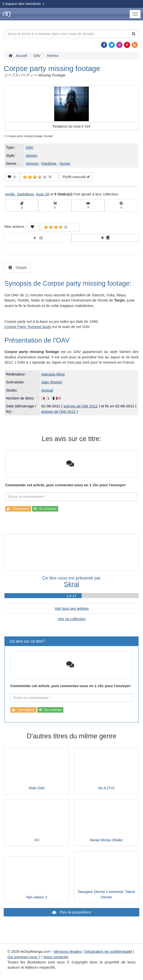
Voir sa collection (72, 619)
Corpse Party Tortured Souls (28, 327)
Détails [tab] (21, 268)
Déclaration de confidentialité (108, 951)
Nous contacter (56, 957)
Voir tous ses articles (72, 608)
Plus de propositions (75, 912)
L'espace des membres (23, 4)
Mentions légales (68, 951)
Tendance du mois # (72, 126)
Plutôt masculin (76, 177)
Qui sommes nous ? (24, 957)
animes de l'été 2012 (81, 406)
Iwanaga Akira (53, 374)
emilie (10, 194)
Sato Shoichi (52, 382)
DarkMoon (26, 194)
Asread (47, 390)
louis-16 (43, 194)
